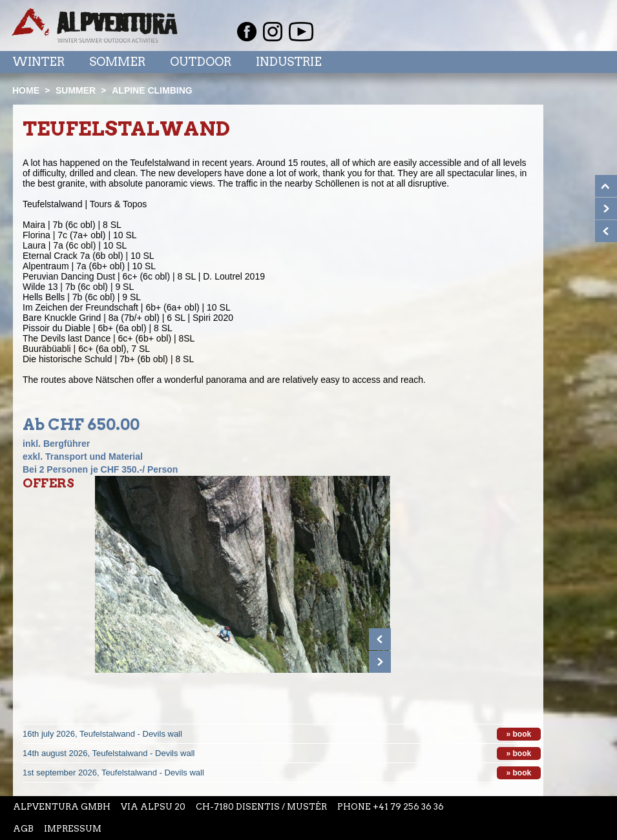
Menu (576, 61)
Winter (38, 62)
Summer (76, 90)
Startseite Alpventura (95, 26)
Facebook (247, 32)
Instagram (273, 32)
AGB (23, 829)
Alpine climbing (152, 90)
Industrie (289, 62)
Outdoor (201, 62)
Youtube (301, 32)
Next (380, 662)
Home (26, 90)
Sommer (117, 62)
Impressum (73, 829)
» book (519, 734)
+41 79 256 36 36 (408, 807)
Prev (380, 639)
